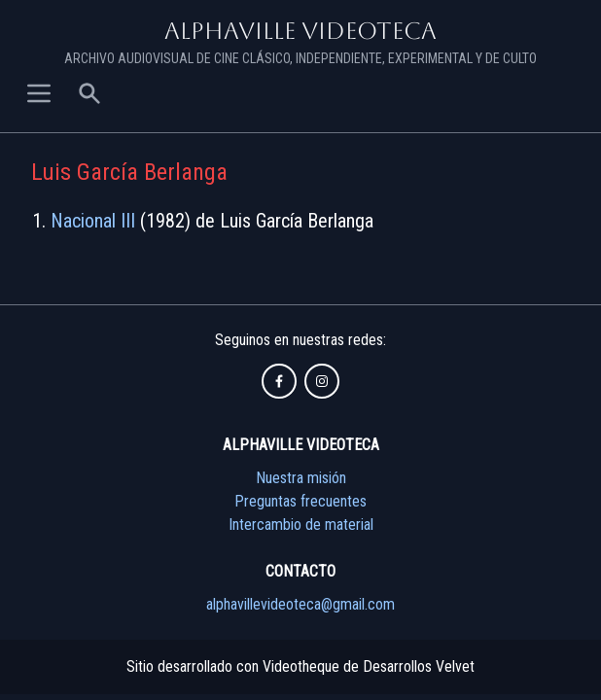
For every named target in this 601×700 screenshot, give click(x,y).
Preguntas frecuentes (300, 501)
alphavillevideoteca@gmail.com (300, 604)
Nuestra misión (301, 478)
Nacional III (93, 221)
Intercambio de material (301, 525)
